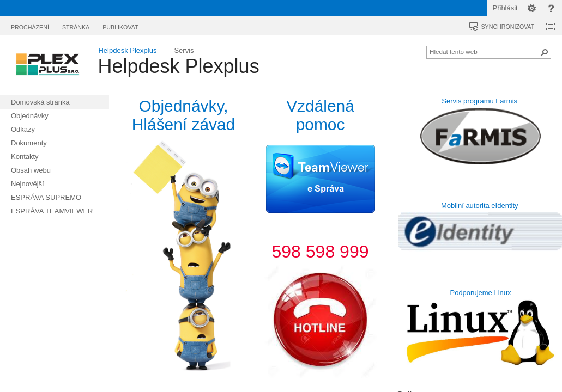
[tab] (30, 25)
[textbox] (183, 243)
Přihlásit (505, 8)
